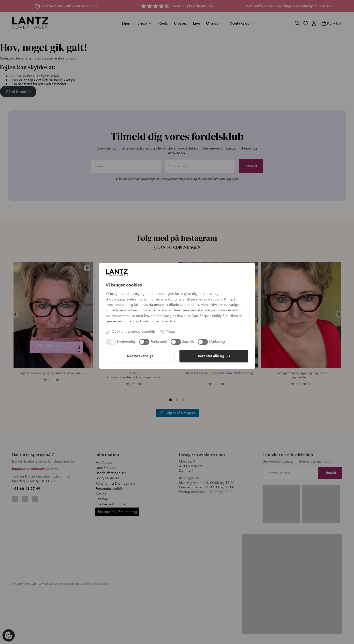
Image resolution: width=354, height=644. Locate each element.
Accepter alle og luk (214, 356)
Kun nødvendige (140, 356)
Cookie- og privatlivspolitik (130, 332)
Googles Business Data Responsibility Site (195, 316)
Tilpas (168, 332)
